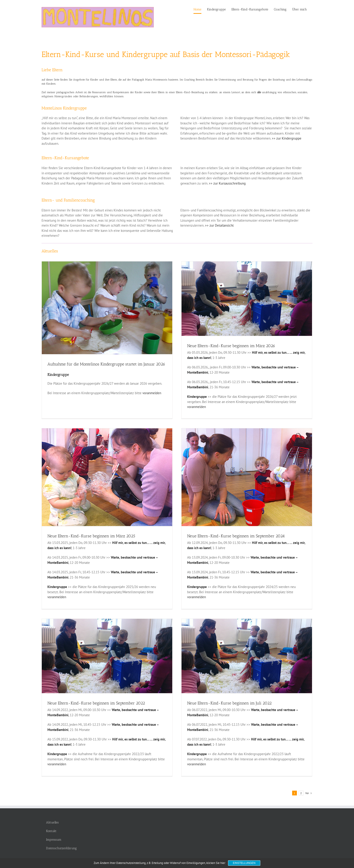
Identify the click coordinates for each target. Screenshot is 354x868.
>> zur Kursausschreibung (227, 183)
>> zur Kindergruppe (287, 138)
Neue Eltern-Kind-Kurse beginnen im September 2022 (96, 696)
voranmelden (152, 393)
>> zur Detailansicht (219, 225)
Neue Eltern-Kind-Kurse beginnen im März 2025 (91, 534)
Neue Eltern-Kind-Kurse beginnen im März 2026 (225, 346)
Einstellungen (244, 863)
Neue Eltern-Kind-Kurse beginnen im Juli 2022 (223, 696)
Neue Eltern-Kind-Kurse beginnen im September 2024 (230, 534)
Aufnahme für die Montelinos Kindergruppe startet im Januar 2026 (106, 364)
